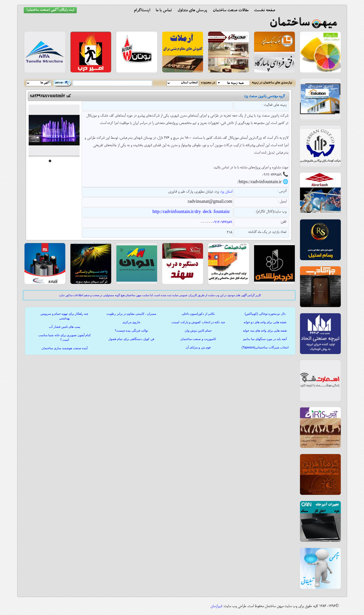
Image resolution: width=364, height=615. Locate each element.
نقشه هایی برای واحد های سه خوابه (265, 331)
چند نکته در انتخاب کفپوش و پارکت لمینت (198, 322)
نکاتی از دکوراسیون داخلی (198, 314)
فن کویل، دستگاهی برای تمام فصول (131, 339)
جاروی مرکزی (131, 322)
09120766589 (222, 222)
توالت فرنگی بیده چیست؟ (131, 331)
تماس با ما (164, 11)
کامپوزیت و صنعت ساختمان (198, 339)
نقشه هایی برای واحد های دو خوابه (265, 322)
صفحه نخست (265, 11)
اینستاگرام (142, 11)
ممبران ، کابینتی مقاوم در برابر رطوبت (131, 314)
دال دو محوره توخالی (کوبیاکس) (265, 314)
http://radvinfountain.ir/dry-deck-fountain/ (191, 212)
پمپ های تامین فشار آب (64, 327)
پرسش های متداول (192, 11)
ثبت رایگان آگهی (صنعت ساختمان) (50, 10)
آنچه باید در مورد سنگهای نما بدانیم (265, 339)
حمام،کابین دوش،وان (198, 331)
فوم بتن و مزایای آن (198, 347)
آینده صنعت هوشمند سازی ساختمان (65, 348)
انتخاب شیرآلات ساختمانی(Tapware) (265, 347)
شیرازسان (216, 606)
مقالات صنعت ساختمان (231, 11)
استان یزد (226, 192)
